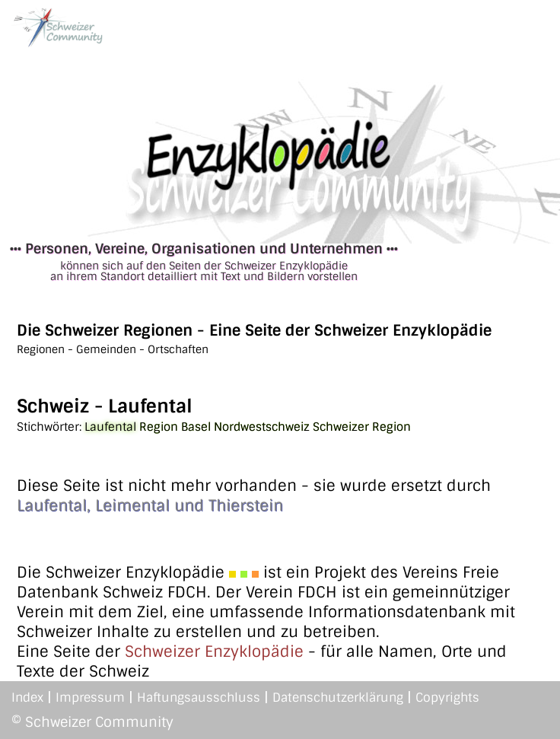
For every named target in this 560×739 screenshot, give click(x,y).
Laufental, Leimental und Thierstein (150, 505)
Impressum (90, 698)
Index (27, 698)
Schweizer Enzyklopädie (214, 651)
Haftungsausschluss (199, 698)
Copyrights (447, 698)
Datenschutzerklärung (338, 698)
